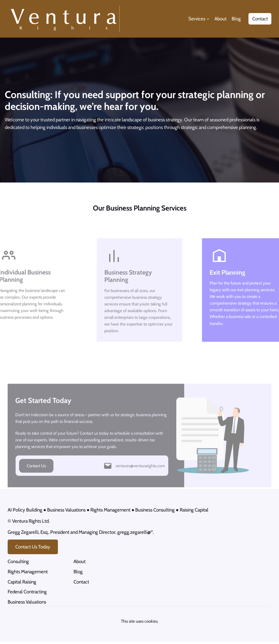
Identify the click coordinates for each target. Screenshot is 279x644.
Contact (260, 19)
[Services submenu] (208, 19)
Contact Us (36, 475)
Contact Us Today (33, 548)
